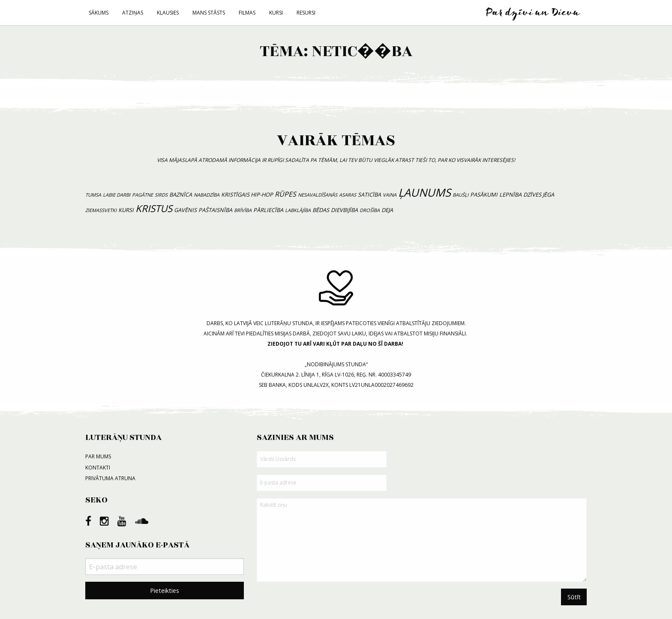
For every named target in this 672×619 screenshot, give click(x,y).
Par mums (98, 456)
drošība (370, 210)
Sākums (99, 13)
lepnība (510, 194)
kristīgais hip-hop (247, 194)
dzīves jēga (539, 194)
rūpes (285, 194)
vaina (390, 195)
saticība (369, 194)
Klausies (168, 13)
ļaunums (424, 193)
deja (387, 210)
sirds (161, 195)
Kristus (154, 208)
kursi (126, 210)
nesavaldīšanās (318, 195)
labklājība (298, 210)
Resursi (306, 13)
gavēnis (185, 210)
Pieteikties (165, 591)
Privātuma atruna (110, 478)
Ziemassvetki (101, 210)
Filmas (247, 13)
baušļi (460, 195)
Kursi (276, 13)
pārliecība (268, 210)
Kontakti (98, 468)
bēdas (321, 210)
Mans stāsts (209, 13)
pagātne (142, 195)
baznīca (181, 194)
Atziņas (133, 13)
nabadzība (207, 195)
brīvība (243, 210)
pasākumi (484, 194)
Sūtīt (574, 597)
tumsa (93, 195)
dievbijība (344, 210)
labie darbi (117, 195)
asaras (348, 195)
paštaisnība (215, 210)
